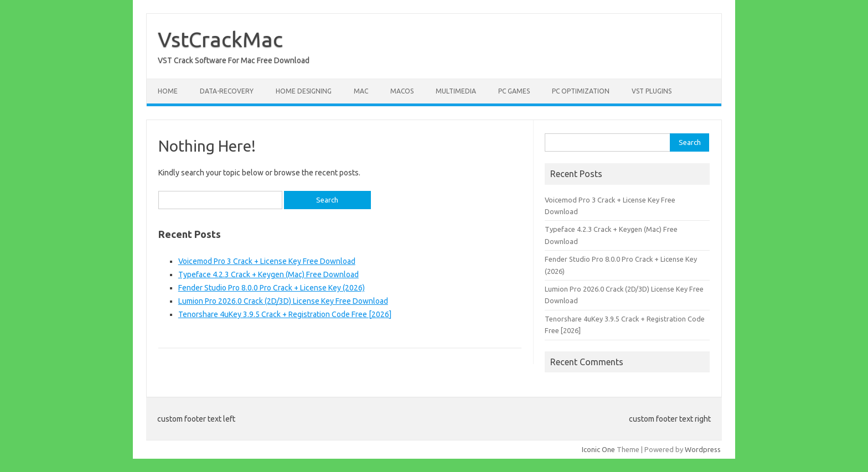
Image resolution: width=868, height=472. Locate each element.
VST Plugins (652, 91)
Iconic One (598, 449)
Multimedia (456, 91)
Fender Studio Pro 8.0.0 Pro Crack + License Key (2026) (272, 288)
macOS (402, 91)
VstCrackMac (220, 39)
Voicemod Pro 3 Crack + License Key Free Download (267, 261)
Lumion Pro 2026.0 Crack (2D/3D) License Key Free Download (283, 301)
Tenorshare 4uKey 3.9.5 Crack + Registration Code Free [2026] (285, 314)
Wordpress (703, 449)
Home (168, 91)
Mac (361, 91)
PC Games (514, 91)
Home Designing (304, 91)
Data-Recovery (227, 91)
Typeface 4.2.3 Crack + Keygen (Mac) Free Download (268, 274)
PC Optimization (581, 91)
